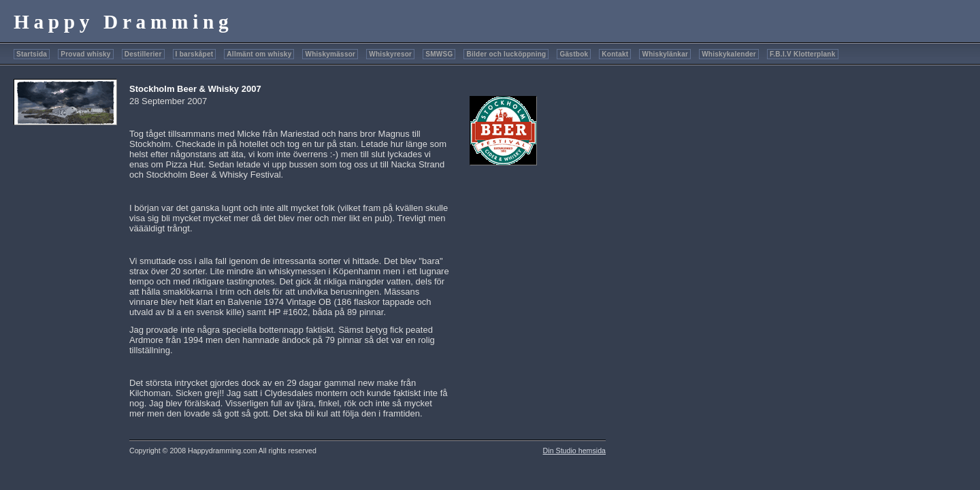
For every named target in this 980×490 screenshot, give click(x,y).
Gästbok (574, 54)
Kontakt (615, 54)
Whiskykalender (729, 54)
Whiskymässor (330, 54)
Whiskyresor (390, 54)
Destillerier (143, 54)
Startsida (32, 54)
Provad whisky (86, 54)
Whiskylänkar (665, 54)
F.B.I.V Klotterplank (802, 54)
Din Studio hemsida (574, 451)
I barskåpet (195, 54)
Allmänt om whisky (259, 54)
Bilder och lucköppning (506, 54)
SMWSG (439, 54)
